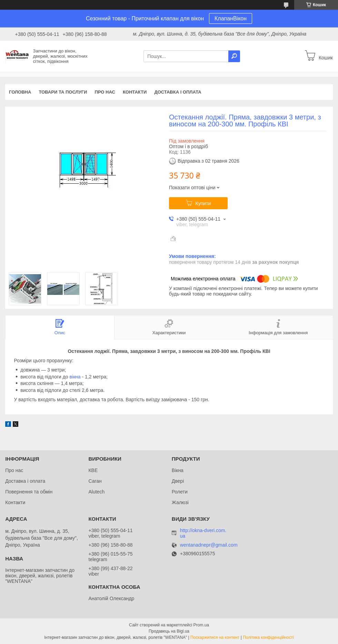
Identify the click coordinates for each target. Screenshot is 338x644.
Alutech (96, 492)
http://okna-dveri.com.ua (203, 533)
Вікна (178, 470)
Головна (20, 92)
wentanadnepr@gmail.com (209, 545)
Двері (178, 481)
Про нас (105, 92)
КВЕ (93, 470)
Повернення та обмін (29, 492)
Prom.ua (201, 625)
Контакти (135, 92)
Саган (95, 481)
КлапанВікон (231, 18)
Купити (203, 203)
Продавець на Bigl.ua (169, 631)
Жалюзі (180, 502)
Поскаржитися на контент (215, 637)
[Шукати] (234, 56)
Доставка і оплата (178, 92)
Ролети (180, 492)
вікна (75, 377)
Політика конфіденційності (268, 637)
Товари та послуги (63, 92)
